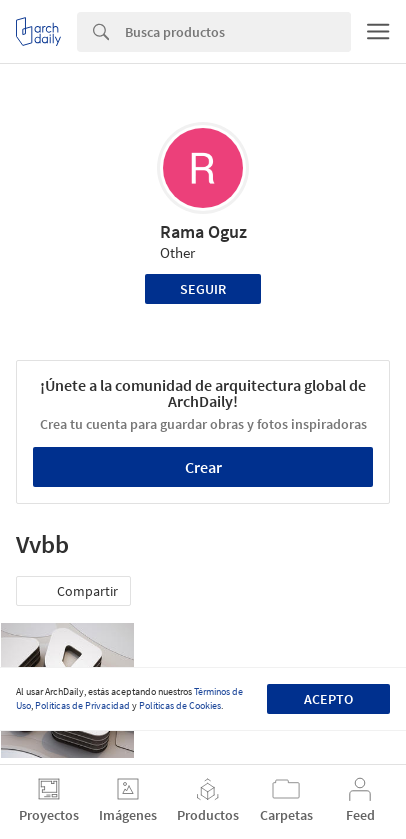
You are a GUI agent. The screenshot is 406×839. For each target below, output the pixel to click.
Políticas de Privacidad (82, 705)
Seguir (203, 289)
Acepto (328, 699)
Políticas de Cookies (180, 705)
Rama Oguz (203, 231)
